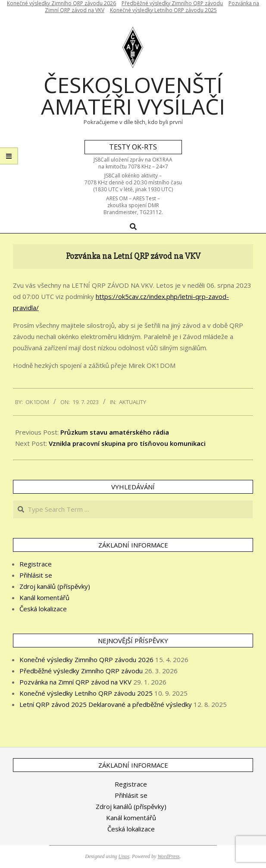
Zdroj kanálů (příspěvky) (55, 586)
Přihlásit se (36, 575)
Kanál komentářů (44, 597)
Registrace (36, 564)
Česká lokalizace (43, 609)
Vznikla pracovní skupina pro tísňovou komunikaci (127, 443)
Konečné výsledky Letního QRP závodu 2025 (163, 10)
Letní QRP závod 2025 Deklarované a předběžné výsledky (106, 704)
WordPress (168, 856)
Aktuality (133, 402)
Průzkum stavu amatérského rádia (115, 432)
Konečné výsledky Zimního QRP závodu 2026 (86, 660)
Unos (124, 856)
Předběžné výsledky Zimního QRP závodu (81, 671)
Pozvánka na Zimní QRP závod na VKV (75, 682)
